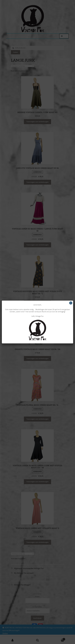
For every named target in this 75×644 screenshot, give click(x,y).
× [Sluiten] (71, 303)
